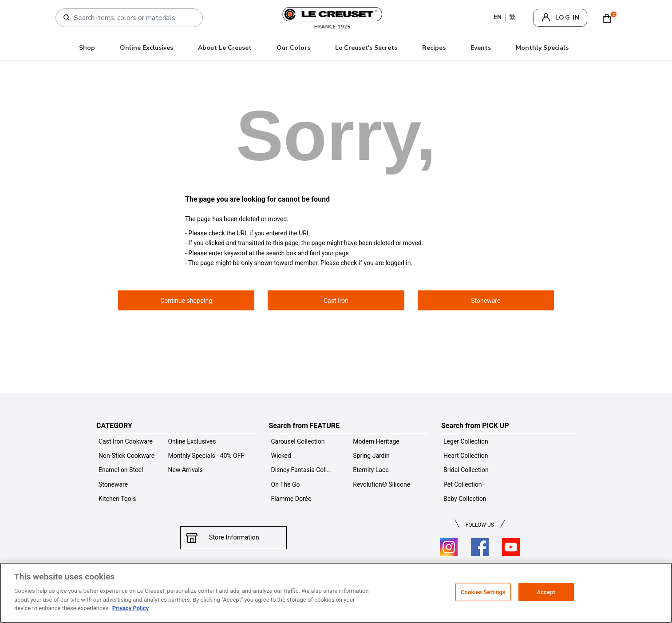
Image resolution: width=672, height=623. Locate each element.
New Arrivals (185, 470)
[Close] (658, 592)
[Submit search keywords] (67, 18)
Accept (546, 592)
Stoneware (113, 484)
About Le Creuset (225, 48)
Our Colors (293, 48)
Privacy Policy (130, 608)
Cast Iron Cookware (126, 441)
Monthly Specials (542, 48)
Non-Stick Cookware (126, 456)
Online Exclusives (146, 48)
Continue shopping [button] (186, 301)
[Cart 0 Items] (609, 18)
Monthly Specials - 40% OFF (206, 456)
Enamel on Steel (121, 470)
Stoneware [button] (486, 301)
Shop (87, 48)
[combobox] (133, 18)
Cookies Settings (483, 592)
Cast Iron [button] (336, 301)
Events (481, 48)
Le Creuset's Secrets (366, 48)
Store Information (233, 538)
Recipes (434, 48)
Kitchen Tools (117, 499)
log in (567, 18)
